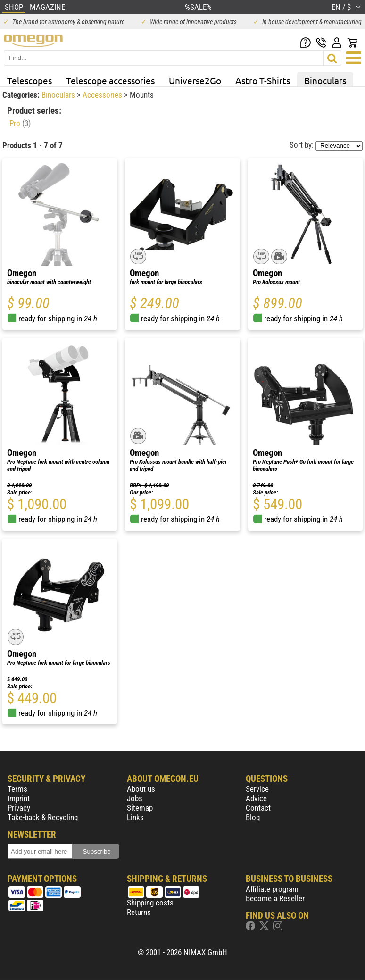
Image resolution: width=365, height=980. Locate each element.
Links (135, 817)
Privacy (19, 808)
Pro (20, 123)
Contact (258, 808)
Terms (17, 789)
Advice (256, 798)
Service (257, 789)
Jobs (135, 798)
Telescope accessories (110, 80)
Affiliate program (272, 889)
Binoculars (325, 80)
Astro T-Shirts (263, 80)
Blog (253, 817)
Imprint (19, 798)
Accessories (103, 95)
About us (141, 789)
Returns (139, 912)
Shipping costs (150, 903)
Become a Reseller (275, 898)
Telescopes (29, 80)
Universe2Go (195, 80)
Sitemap (140, 808)
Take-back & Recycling (43, 817)
